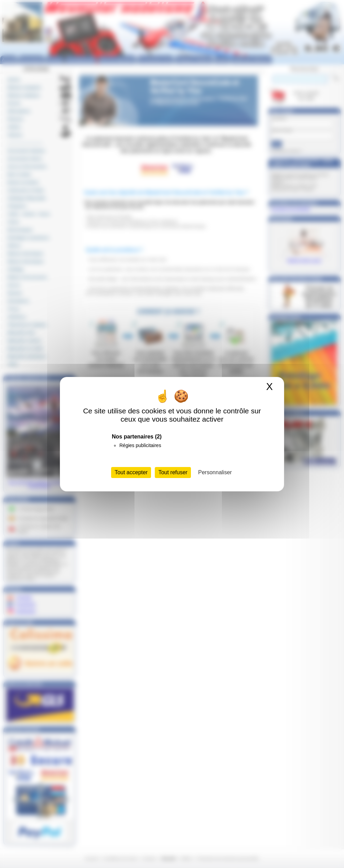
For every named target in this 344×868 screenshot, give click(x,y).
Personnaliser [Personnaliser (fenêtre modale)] (215, 472)
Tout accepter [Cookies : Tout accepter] (131, 472)
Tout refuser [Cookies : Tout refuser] (173, 472)
